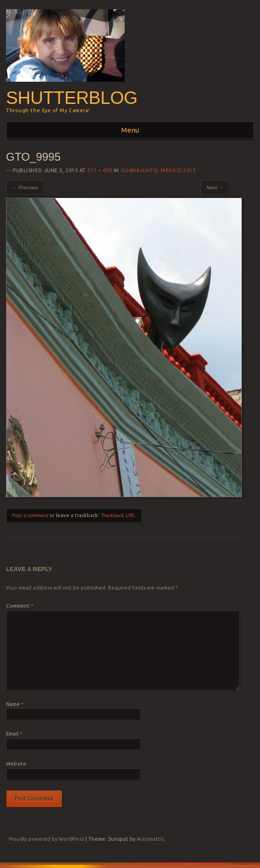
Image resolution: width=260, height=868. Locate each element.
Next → (215, 187)
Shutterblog (72, 98)
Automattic (150, 839)
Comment (20, 606)
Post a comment (30, 515)
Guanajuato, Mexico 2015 (158, 170)
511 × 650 (100, 170)
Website (16, 764)
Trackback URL (118, 515)
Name (15, 704)
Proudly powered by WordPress (46, 839)
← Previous (25, 187)
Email (14, 734)
